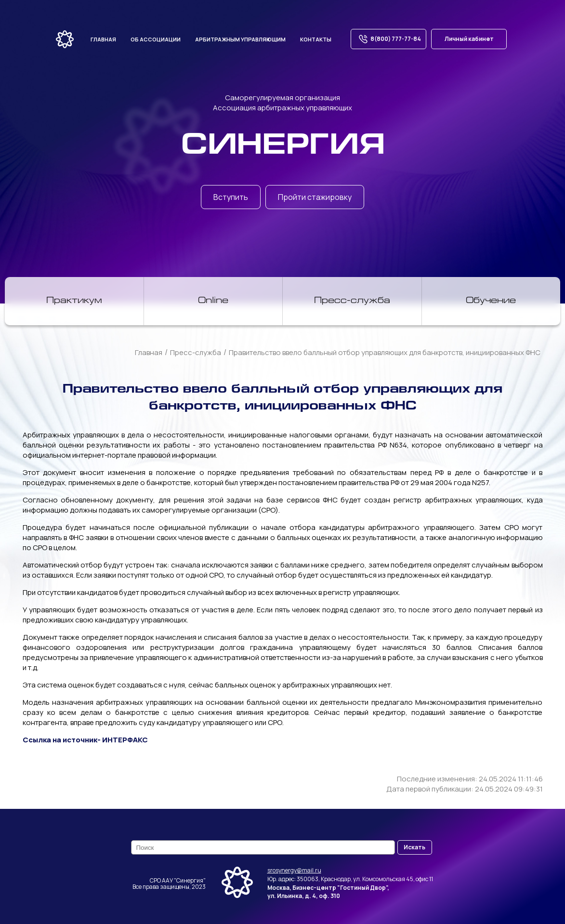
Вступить (231, 197)
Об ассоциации (156, 39)
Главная (103, 39)
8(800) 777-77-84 (388, 39)
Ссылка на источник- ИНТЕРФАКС (85, 740)
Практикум (74, 301)
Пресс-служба (352, 301)
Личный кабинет (469, 39)
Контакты (316, 39)
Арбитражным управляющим (240, 39)
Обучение (491, 301)
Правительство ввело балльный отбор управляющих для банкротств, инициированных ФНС (385, 352)
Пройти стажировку (315, 197)
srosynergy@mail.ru (294, 870)
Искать (414, 847)
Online (213, 301)
